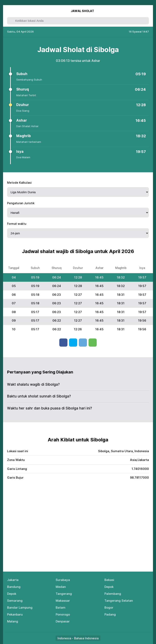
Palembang (113, 594)
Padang (110, 614)
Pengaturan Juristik (21, 203)
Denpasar (63, 621)
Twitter (73, 343)
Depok (109, 587)
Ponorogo (63, 614)
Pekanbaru (15, 614)
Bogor (109, 607)
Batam (61, 607)
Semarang (15, 601)
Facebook (63, 343)
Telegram (83, 343)
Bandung (14, 587)
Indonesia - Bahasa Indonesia (78, 638)
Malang (13, 621)
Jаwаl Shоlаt (82, 11)
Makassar (63, 601)
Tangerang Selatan (119, 601)
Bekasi (109, 580)
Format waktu (17, 224)
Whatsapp (93, 343)
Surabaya (63, 580)
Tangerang (64, 594)
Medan (61, 587)
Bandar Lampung (20, 607)
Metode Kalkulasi (19, 183)
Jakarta (13, 580)
